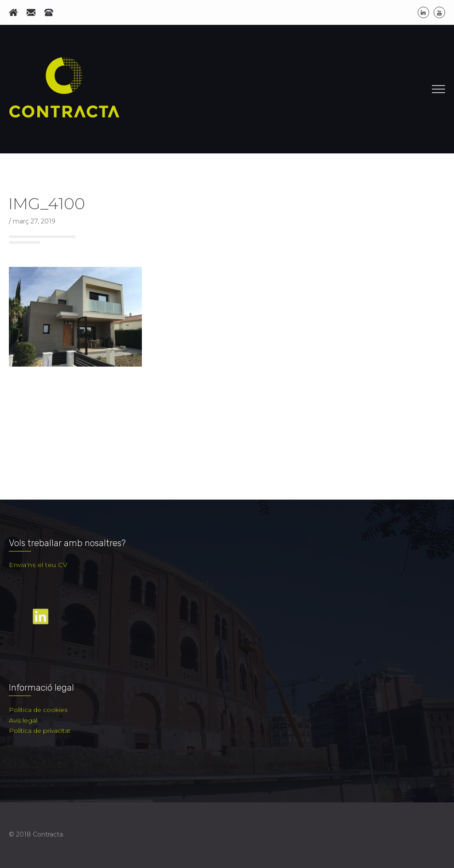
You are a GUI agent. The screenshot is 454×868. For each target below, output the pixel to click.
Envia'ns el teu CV (38, 565)
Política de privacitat (40, 731)
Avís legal (23, 720)
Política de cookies (38, 710)
